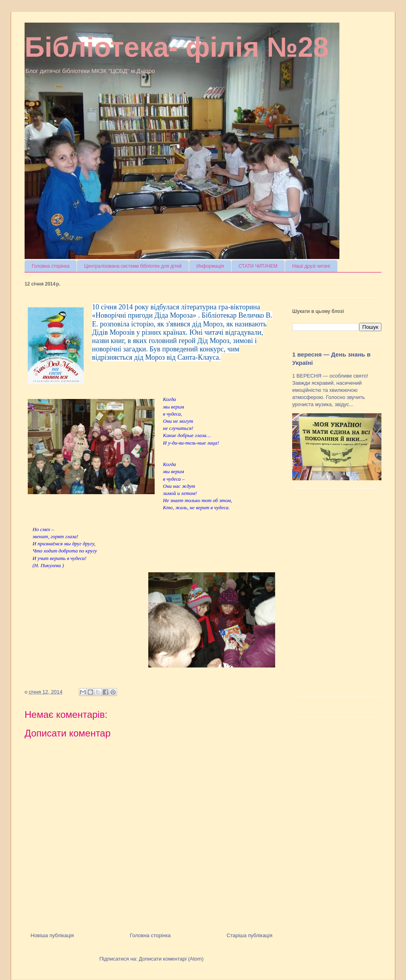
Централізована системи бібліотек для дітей (133, 266)
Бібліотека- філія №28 (177, 47)
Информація (210, 266)
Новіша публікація (52, 935)
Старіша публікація (250, 935)
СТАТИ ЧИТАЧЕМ (258, 266)
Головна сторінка (51, 266)
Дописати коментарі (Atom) (171, 959)
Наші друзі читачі (311, 266)
